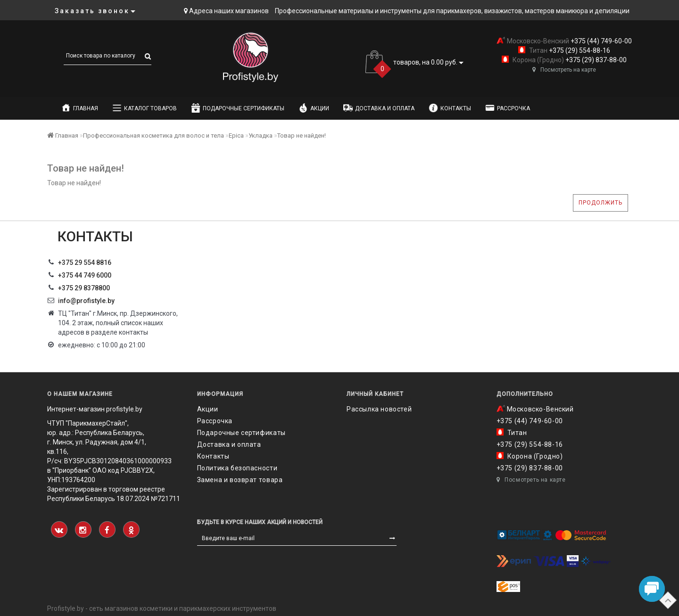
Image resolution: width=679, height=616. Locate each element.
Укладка (261, 136)
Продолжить (600, 203)
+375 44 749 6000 (85, 275)
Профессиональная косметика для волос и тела (153, 136)
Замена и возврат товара (240, 480)
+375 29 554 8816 (85, 263)
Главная (80, 108)
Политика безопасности (237, 468)
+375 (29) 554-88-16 (579, 50)
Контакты (450, 108)
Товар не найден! (302, 136)
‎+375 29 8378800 (84, 288)
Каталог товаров (145, 108)
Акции (314, 108)
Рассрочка (508, 108)
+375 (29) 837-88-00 (595, 60)
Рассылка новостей (379, 409)
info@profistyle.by (86, 301)
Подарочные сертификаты (238, 108)
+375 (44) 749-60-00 (600, 41)
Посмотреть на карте (564, 70)
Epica (236, 136)
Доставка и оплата (379, 108)
